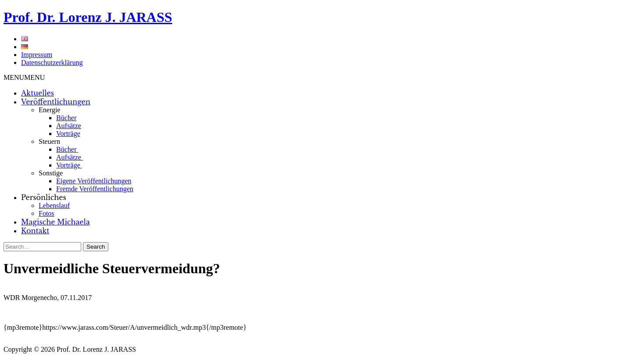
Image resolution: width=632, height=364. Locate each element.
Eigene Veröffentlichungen (94, 181)
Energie (49, 110)
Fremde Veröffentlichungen (95, 189)
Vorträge (68, 134)
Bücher (66, 118)
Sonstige (51, 173)
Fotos (47, 213)
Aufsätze (69, 126)
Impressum (37, 55)
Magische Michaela (56, 222)
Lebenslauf (54, 205)
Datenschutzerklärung (52, 62)
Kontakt (35, 231)
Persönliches (44, 197)
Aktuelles (38, 93)
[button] (24, 77)
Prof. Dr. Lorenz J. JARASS (88, 17)
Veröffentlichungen (56, 102)
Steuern (49, 141)
